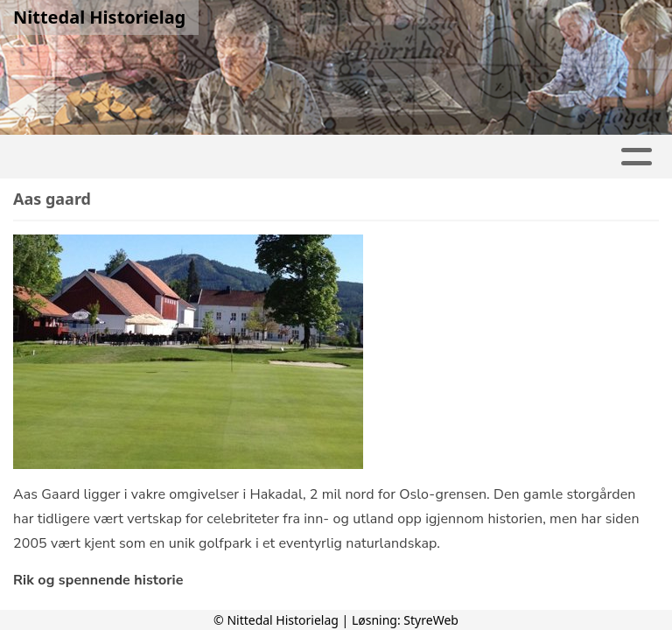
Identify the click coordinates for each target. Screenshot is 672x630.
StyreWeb (431, 620)
